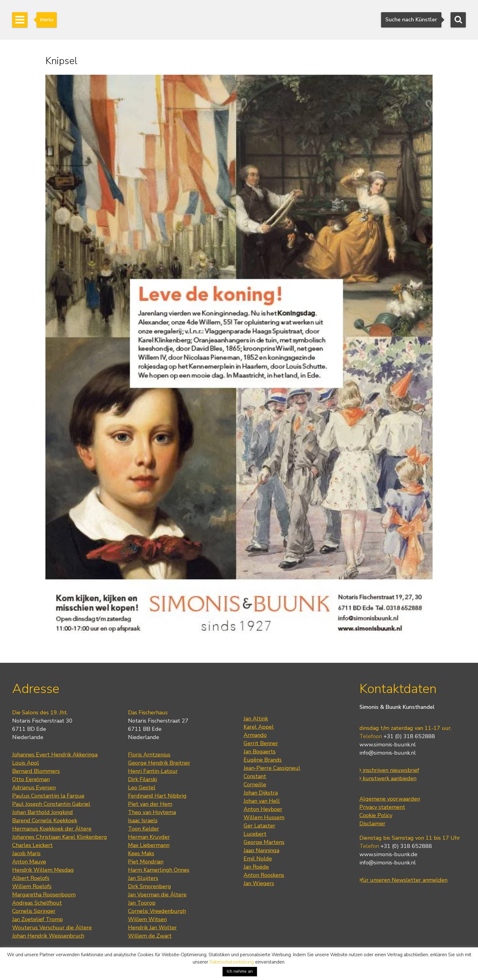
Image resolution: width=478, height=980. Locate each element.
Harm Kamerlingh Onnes (159, 870)
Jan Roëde (256, 867)
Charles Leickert (32, 845)
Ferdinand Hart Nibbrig (157, 796)
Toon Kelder (144, 829)
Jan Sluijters (143, 878)
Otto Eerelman (31, 779)
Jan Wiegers (259, 883)
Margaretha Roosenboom (44, 895)
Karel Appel (259, 727)
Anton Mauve (29, 862)
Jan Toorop (142, 903)
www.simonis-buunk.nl (388, 745)
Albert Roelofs (31, 878)
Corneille (255, 784)
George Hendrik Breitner (159, 763)
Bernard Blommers (36, 771)
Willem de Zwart (150, 936)
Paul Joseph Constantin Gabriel (51, 804)
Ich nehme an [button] (240, 971)
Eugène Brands (263, 760)
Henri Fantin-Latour (153, 771)
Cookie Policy (376, 815)
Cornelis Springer (34, 911)
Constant (255, 776)
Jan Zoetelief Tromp (37, 919)
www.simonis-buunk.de (388, 854)
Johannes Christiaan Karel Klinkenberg (60, 837)
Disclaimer (372, 824)
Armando (255, 735)
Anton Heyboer (263, 809)
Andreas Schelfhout (37, 903)
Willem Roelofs (32, 886)
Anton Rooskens (264, 875)
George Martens (264, 842)
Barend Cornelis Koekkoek (45, 820)
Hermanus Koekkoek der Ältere (52, 829)
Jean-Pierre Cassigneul (272, 768)
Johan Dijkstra (261, 793)
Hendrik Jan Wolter (152, 928)
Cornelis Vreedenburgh (157, 911)
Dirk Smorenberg (150, 886)
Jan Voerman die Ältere (157, 895)
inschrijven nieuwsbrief (389, 770)
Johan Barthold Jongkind (43, 812)
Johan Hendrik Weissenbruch (48, 936)
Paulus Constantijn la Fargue (48, 796)
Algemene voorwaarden (390, 799)
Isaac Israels (143, 820)
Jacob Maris (26, 853)
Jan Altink (256, 719)
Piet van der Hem (150, 804)
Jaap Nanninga (261, 850)
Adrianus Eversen (34, 788)
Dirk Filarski (143, 779)
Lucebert (255, 834)
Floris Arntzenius (149, 755)
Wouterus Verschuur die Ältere (52, 928)
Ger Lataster (259, 826)
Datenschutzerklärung (232, 962)
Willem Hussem (264, 817)
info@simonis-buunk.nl (388, 753)
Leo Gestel (142, 788)
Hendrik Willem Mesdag (43, 870)
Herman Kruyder (149, 837)
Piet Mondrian (146, 862)
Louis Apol (26, 763)
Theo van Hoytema (152, 812)
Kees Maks (141, 853)
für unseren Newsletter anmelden (403, 880)
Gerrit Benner (261, 743)
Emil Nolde (258, 859)
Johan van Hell (262, 801)
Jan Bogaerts (260, 752)
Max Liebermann (149, 845)
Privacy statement (382, 807)
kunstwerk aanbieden (388, 778)
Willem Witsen (147, 919)
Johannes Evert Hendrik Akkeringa (55, 755)
